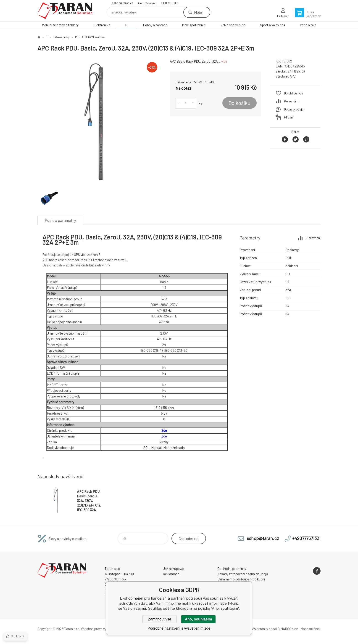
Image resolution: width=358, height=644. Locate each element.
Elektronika (102, 25)
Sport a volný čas (273, 25)
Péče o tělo (308, 25)
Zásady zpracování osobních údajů (243, 574)
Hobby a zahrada (155, 25)
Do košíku (240, 103)
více (224, 61)
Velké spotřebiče (233, 25)
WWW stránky (258, 629)
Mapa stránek (311, 629)
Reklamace (171, 574)
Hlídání (289, 117)
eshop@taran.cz (122, 3)
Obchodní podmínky (232, 569)
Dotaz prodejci (294, 109)
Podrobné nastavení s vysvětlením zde (179, 628)
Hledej (198, 12)
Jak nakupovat (174, 569)
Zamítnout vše (159, 619)
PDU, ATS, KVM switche (90, 37)
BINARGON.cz (288, 629)
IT (127, 25)
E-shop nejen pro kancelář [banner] (65, 11)
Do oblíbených (294, 93)
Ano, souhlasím (198, 619)
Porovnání (291, 101)
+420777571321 (147, 3)
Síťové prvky (62, 37)
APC (293, 76)
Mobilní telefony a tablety (60, 25)
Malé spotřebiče (194, 25)
